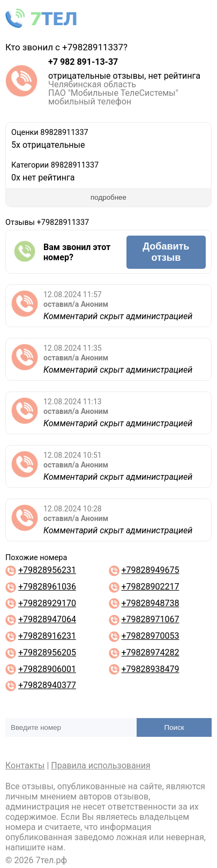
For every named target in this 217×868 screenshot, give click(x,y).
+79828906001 (47, 669)
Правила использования (101, 765)
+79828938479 (150, 669)
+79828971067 (150, 619)
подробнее (108, 197)
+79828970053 (150, 636)
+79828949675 (150, 570)
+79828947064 (47, 619)
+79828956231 (47, 570)
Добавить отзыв (166, 252)
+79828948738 (150, 603)
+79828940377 (47, 685)
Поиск (174, 727)
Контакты (25, 765)
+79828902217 (150, 587)
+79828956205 (47, 652)
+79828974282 (150, 652)
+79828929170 (47, 603)
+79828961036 (47, 587)
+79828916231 (47, 636)
